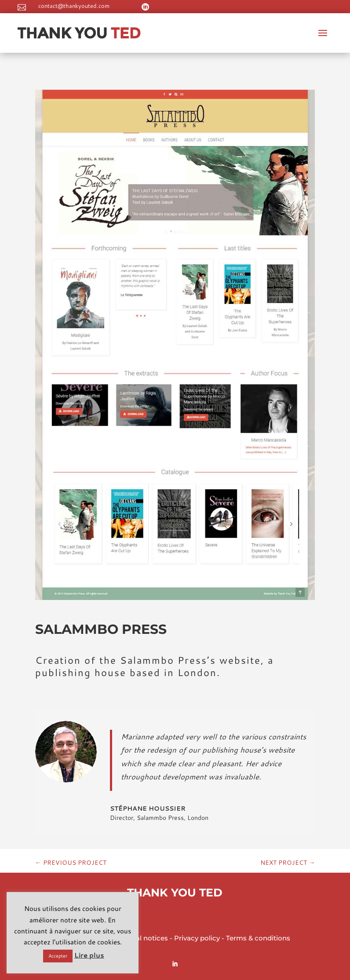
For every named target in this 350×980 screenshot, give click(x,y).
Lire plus (89, 955)
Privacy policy (197, 938)
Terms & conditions (258, 938)
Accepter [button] (58, 956)
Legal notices (146, 938)
